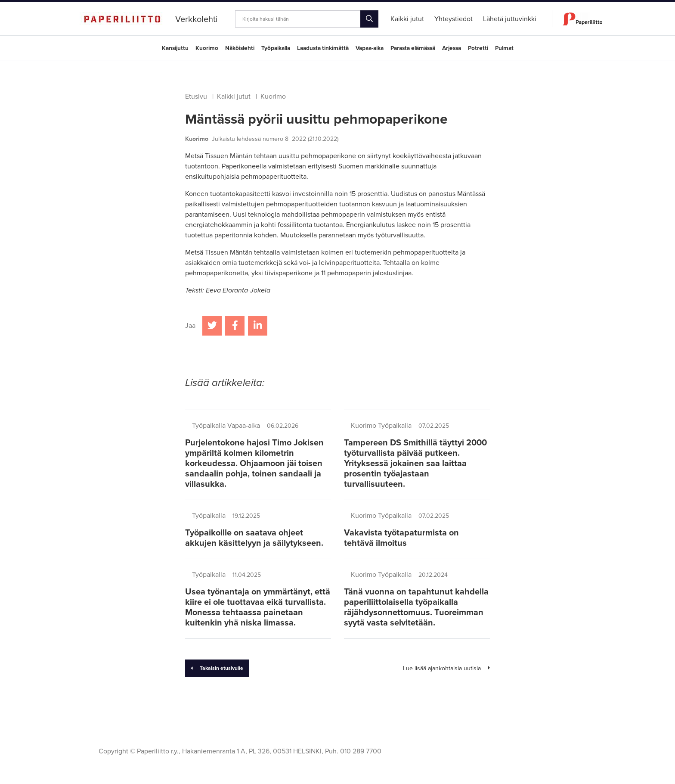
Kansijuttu (175, 48)
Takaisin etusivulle (217, 668)
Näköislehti (240, 48)
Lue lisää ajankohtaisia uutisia (446, 668)
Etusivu (196, 96)
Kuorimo (207, 48)
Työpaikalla (276, 48)
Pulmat (504, 48)
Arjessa (452, 48)
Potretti (478, 48)
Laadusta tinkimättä (323, 48)
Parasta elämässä (413, 48)
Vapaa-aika (370, 48)
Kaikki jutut (234, 96)
